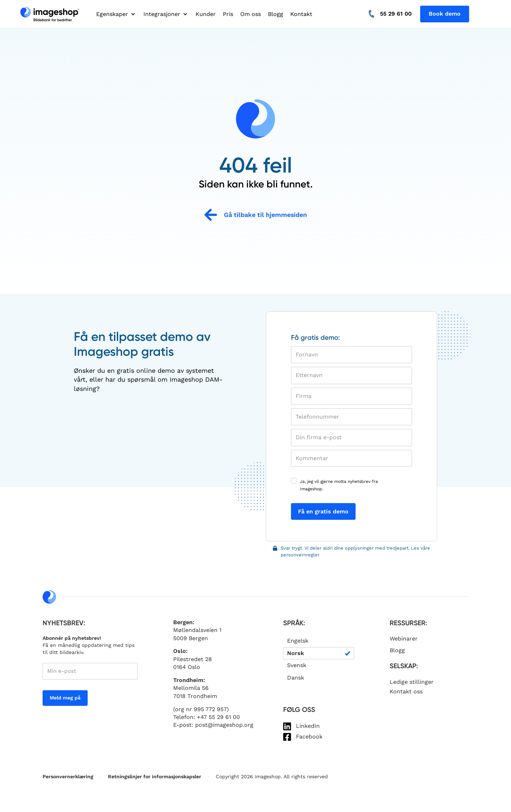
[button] (116, 14)
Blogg (397, 650)
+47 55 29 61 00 (218, 717)
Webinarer (404, 639)
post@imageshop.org (224, 725)
